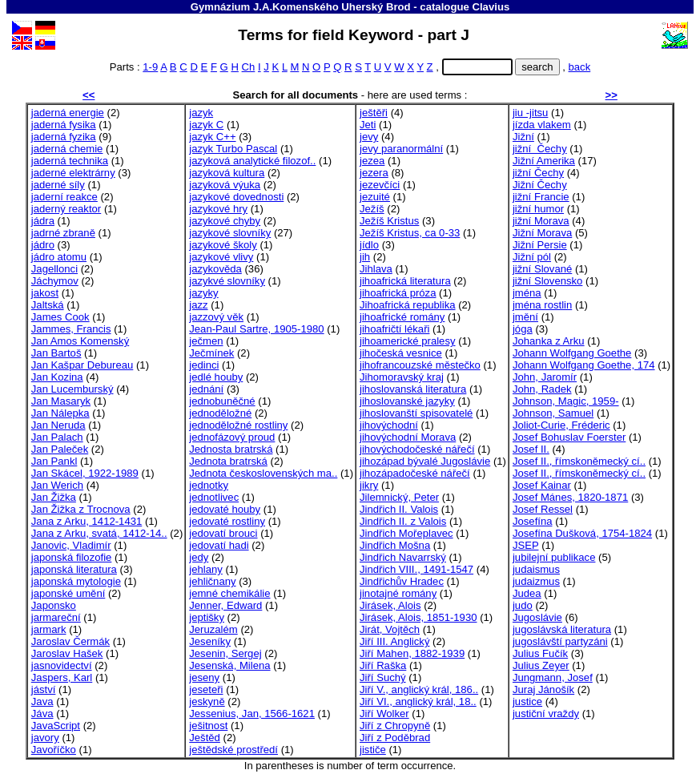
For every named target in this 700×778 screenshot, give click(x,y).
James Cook (60, 317)
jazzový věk (216, 317)
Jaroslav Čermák (70, 641)
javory (45, 738)
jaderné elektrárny (73, 173)
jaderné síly (58, 185)
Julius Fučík (540, 653)
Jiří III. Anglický (394, 641)
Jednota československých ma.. (263, 473)
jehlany (206, 569)
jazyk (201, 113)
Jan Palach (57, 437)
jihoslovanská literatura (413, 389)
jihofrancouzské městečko (420, 365)
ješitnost (208, 726)
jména (527, 293)
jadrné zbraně (63, 233)
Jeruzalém (213, 629)
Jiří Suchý (383, 677)
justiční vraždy (546, 714)
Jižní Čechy (540, 185)
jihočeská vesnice (401, 353)
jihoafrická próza (398, 293)
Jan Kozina (57, 377)
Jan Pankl (54, 461)
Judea (527, 593)
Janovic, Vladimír (71, 545)
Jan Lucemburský (72, 389)
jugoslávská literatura (562, 629)
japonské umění (68, 593)
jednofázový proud (232, 437)
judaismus (536, 569)
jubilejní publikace (554, 557)
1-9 (150, 67)
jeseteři (206, 689)
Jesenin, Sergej (225, 653)
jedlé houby (216, 377)
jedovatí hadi (219, 545)
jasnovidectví (62, 665)
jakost (45, 293)
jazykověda (215, 269)
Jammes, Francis (71, 329)
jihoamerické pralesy (408, 341)
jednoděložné (220, 413)
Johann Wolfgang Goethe (572, 353)
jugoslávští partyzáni (560, 641)
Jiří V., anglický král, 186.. (419, 689)
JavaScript (56, 726)
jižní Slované (542, 269)
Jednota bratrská (228, 461)
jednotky (209, 485)
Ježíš (372, 209)
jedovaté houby (225, 509)
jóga (523, 329)
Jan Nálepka (60, 413)
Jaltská (48, 305)
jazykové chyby (225, 221)
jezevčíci (380, 185)
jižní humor (538, 209)
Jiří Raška (383, 665)
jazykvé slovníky (227, 281)
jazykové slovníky (230, 233)
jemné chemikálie (229, 593)
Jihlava (376, 269)
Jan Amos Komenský (80, 341)
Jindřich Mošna (395, 545)
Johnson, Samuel (553, 413)
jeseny (204, 677)
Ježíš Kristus (389, 221)
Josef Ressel (543, 509)
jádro (43, 245)
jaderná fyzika (64, 137)
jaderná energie (68, 113)
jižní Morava (541, 221)
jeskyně (207, 701)
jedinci (204, 365)
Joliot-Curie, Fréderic (561, 425)
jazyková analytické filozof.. (252, 161)
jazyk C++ (212, 137)
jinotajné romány (398, 593)
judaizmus (536, 581)
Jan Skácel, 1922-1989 (85, 473)
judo (523, 605)
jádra (43, 221)
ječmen (206, 341)
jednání (206, 389)
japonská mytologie (76, 581)
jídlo (369, 245)
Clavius (491, 7)
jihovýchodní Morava (408, 437)
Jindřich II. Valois (399, 509)
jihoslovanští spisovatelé (416, 413)
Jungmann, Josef (553, 677)
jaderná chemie (67, 149)
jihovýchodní (389, 425)
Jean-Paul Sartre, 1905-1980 (256, 329)
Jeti (368, 125)
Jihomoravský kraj (402, 377)
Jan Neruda (58, 425)
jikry (369, 485)
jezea (372, 161)
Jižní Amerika (544, 161)
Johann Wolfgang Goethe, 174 (584, 365)
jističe (373, 750)
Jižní (523, 137)
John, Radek (542, 389)
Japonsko (54, 605)
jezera (374, 173)
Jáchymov (55, 281)
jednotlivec (214, 497)
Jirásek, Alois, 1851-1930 (418, 617)
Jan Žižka (54, 497)
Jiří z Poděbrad (395, 738)
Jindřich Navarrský (403, 557)
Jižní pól (532, 257)
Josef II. (531, 449)
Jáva (42, 714)
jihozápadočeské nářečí (415, 473)
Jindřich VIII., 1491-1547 (416, 569)
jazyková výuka (225, 185)
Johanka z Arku (549, 341)
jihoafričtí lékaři (394, 329)
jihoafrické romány (402, 317)
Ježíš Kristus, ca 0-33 (410, 233)
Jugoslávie (537, 617)
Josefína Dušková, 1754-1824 (582, 533)
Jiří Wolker (384, 714)
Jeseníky (210, 641)
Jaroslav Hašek (67, 653)
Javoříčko (54, 750)
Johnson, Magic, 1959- (566, 401)
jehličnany (212, 581)
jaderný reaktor (66, 209)
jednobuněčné (222, 401)
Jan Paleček (60, 449)
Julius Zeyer (541, 665)
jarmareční (56, 617)
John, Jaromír (545, 377)
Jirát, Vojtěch (390, 629)
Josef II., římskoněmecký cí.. (579, 461)
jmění (525, 317)
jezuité (375, 197)
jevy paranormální (401, 149)
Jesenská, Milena (229, 665)
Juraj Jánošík (543, 689)
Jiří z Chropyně (395, 726)
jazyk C (206, 125)
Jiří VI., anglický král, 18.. (418, 701)
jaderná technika (70, 161)
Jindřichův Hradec (402, 581)
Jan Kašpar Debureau (82, 365)
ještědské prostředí (233, 750)
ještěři (374, 113)
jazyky (203, 293)
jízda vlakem (542, 125)
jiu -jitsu (530, 113)
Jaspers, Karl (62, 677)
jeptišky (207, 617)
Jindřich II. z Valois (403, 521)
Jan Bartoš (56, 353)
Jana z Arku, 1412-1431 (86, 521)
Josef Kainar (542, 485)
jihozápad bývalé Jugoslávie (425, 461)
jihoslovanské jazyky (407, 401)
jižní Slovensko (547, 281)
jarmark (49, 629)
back (580, 67)
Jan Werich (57, 485)
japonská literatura (74, 569)
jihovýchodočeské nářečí (417, 449)
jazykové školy (223, 245)
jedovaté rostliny (227, 521)
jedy (199, 557)
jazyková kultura (227, 173)
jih (365, 257)
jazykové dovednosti (236, 197)
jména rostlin (542, 305)
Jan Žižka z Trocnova (81, 509)
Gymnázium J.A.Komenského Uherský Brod (301, 7)
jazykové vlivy (221, 257)
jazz (198, 305)
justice (527, 701)
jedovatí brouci (223, 533)
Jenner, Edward (225, 605)
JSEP (526, 545)
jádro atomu (59, 257)
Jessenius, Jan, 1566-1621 (252, 714)
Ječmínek (211, 353)
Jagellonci (54, 269)
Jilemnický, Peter (399, 497)
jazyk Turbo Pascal (233, 149)
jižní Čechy (540, 149)
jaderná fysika (64, 125)
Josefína (533, 521)
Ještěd (205, 738)
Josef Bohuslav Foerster (569, 437)
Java (42, 701)
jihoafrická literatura (405, 281)
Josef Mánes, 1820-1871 (570, 497)
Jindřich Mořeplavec (406, 533)
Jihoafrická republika (408, 305)
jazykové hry (218, 209)
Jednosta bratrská (231, 449)
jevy (369, 137)
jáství (44, 689)
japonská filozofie (72, 557)
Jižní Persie (540, 245)
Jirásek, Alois (390, 605)
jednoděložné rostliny (238, 425)
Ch (249, 67)
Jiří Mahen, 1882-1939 (412, 653)
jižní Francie (541, 197)
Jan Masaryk (61, 401)
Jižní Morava (542, 233)
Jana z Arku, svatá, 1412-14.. (99, 533)
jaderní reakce (64, 197)
